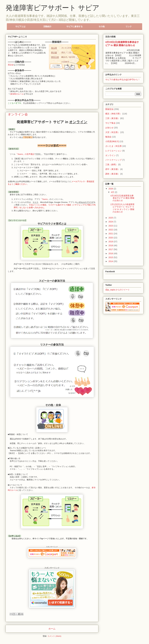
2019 (111, 242)
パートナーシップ (113, 160)
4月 (113, 192)
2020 (111, 238)
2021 (111, 234)
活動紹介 (47, 26)
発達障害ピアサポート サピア (52, 8)
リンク (129, 26)
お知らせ (109, 128)
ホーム (52, 629)
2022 (111, 230)
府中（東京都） (112, 169)
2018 (111, 245)
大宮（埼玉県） (112, 132)
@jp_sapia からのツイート (118, 290)
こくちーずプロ (14, 103)
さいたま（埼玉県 (113, 146)
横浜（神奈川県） (113, 114)
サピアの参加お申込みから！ (123, 80)
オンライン (110, 155)
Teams (45, 199)
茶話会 (11, 65)
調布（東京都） (112, 174)
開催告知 (109, 109)
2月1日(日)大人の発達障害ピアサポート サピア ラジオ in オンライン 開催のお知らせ (122, 208)
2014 (111, 261)
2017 (111, 249)
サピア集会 (110, 123)
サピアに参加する (74, 26)
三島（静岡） (111, 165)
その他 (102, 26)
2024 (111, 222)
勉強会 (108, 137)
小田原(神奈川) (112, 141)
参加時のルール (17, 94)
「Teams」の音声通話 (25, 154)
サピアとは (20, 26)
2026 (111, 189)
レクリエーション (113, 151)
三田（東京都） (112, 118)
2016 (111, 253)
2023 (111, 226)
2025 (111, 218)
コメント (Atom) (54, 636)
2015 (111, 257)
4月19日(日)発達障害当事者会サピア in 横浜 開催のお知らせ (122, 198)
